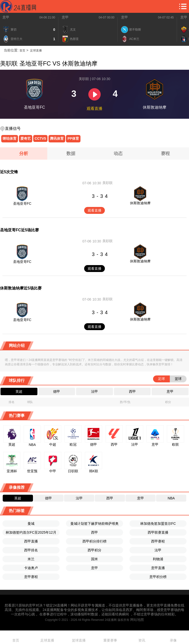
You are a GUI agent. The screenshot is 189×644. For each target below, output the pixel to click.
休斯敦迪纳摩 (140, 203)
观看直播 (94, 210)
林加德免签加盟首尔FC (158, 524)
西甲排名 (31, 550)
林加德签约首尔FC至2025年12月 (31, 532)
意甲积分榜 (158, 577)
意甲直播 (158, 568)
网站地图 (137, 620)
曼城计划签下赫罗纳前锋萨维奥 (94, 524)
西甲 (94, 532)
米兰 (31, 559)
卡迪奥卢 (31, 568)
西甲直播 (31, 541)
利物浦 (158, 559)
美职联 (108, 183)
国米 (94, 559)
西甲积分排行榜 (94, 541)
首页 (22, 51)
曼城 (31, 524)
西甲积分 (94, 550)
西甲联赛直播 (158, 532)
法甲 (158, 550)
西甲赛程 (158, 541)
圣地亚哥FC (22, 203)
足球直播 (36, 51)
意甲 (6, 17)
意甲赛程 (31, 577)
